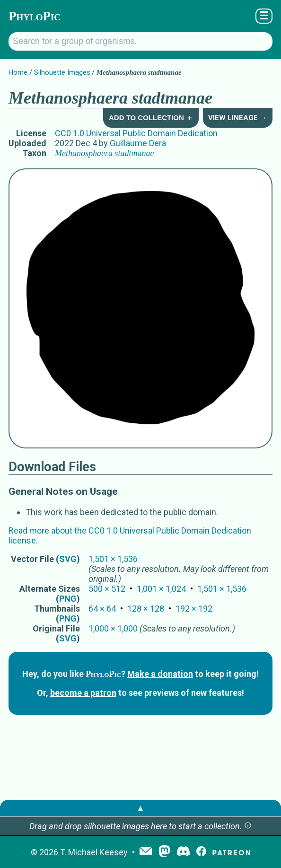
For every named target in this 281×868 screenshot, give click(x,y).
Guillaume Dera (138, 143)
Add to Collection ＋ (151, 118)
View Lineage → (237, 118)
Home (18, 72)
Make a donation (160, 674)
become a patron (83, 693)
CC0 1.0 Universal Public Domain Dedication (136, 133)
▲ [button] (140, 808)
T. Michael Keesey (94, 852)
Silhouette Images (62, 72)
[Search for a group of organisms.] (140, 41)
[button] (248, 826)
